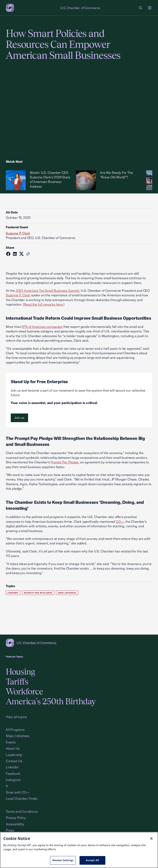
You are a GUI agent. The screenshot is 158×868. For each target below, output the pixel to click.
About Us (13, 748)
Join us (19, 418)
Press (10, 830)
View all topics (16, 717)
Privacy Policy (16, 818)
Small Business (67, 593)
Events (11, 742)
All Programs (15, 730)
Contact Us (14, 761)
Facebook (13, 774)
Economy (13, 593)
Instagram (13, 780)
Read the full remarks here (43, 304)
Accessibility (15, 824)
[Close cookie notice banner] (151, 839)
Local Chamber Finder (22, 799)
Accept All (92, 860)
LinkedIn (12, 767)
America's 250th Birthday (51, 701)
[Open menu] (150, 8)
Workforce (24, 691)
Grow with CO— (18, 792)
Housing (20, 672)
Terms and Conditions (22, 811)
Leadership (14, 755)
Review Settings (63, 860)
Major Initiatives (18, 736)
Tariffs (17, 681)
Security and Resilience (38, 593)
